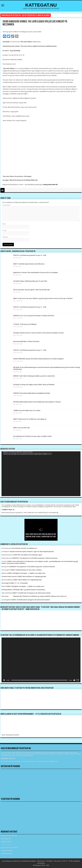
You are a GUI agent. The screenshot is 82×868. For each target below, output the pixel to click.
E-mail (4, 230)
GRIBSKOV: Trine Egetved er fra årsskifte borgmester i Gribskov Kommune (35, 558)
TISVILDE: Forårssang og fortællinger (25, 324)
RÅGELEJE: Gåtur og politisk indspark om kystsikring (29, 590)
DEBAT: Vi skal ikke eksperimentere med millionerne (29, 264)
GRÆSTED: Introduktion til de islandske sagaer (28, 555)
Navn (4, 224)
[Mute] (74, 680)
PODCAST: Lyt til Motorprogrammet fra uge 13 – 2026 (30, 307)
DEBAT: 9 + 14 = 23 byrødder (19, 583)
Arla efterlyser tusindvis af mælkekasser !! (25, 548)
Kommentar (7, 205)
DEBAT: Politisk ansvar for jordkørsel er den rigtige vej (30, 419)
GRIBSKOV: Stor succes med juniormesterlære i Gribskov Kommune (34, 316)
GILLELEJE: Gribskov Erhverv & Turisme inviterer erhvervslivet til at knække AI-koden (38, 333)
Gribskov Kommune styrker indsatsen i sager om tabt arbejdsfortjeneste (32, 552)
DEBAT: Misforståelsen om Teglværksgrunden (32, 576)
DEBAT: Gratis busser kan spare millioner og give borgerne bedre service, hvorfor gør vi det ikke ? (43, 298)
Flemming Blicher (7, 590)
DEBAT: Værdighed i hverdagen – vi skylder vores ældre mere (27, 573)
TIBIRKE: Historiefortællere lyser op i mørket (27, 410)
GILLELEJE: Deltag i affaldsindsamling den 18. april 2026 (30, 281)
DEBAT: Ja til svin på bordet (21, 428)
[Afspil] (4, 680)
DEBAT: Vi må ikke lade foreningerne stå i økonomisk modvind (32, 593)
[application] (41, 474)
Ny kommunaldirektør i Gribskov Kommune (26, 341)
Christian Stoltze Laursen (9, 576)
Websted (5, 237)
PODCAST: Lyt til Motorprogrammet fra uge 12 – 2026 (30, 350)
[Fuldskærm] (78, 680)
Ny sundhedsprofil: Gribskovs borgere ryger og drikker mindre (32, 436)
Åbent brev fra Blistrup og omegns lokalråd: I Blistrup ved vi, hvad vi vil (45, 596)
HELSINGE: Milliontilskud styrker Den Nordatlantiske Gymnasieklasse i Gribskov (37, 402)
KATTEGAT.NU (41, 5)
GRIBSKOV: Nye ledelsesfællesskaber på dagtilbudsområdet (32, 393)
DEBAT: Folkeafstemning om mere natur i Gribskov (26, 570)
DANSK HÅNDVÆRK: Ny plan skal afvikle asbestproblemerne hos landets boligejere (38, 359)
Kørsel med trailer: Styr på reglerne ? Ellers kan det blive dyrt (32, 290)
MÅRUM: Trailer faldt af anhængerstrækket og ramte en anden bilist (34, 376)
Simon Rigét (5, 583)
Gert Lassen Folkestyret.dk (11, 596)
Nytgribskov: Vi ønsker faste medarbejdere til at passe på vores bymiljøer (36, 272)
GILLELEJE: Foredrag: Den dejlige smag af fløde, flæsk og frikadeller (34, 385)
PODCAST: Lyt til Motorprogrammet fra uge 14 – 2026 (30, 255)
